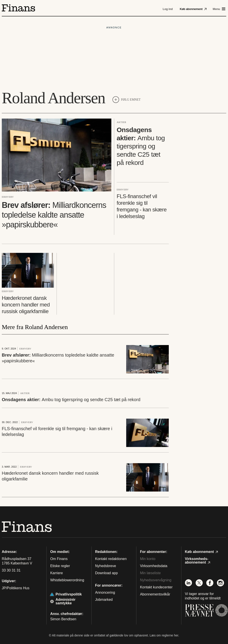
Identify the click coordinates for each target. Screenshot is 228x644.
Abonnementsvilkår (155, 594)
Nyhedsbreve (106, 566)
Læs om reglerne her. (164, 635)
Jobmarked (104, 600)
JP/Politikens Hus (16, 588)
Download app (106, 573)
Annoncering (105, 592)
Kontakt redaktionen (111, 559)
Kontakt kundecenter (156, 587)
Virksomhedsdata (154, 566)
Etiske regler (60, 566)
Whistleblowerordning (67, 580)
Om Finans (59, 559)
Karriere (56, 573)
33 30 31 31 (11, 570)
